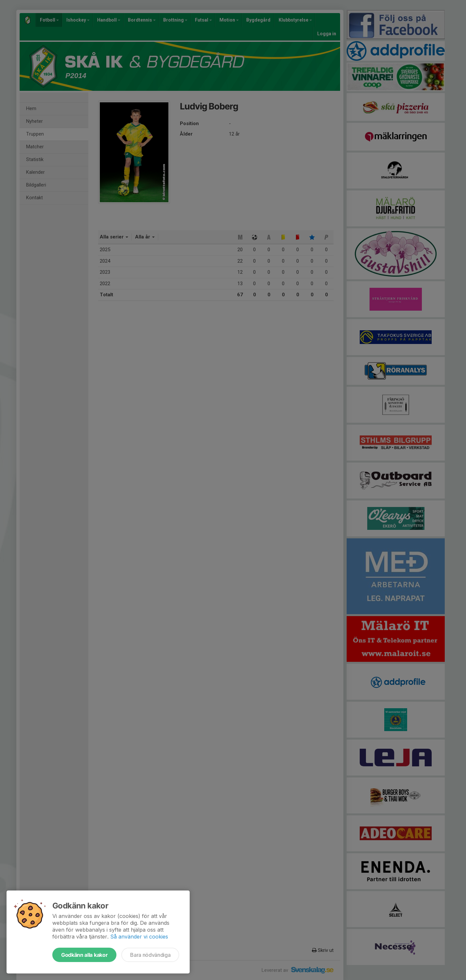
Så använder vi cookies (139, 937)
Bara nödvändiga (150, 955)
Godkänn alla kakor (84, 955)
